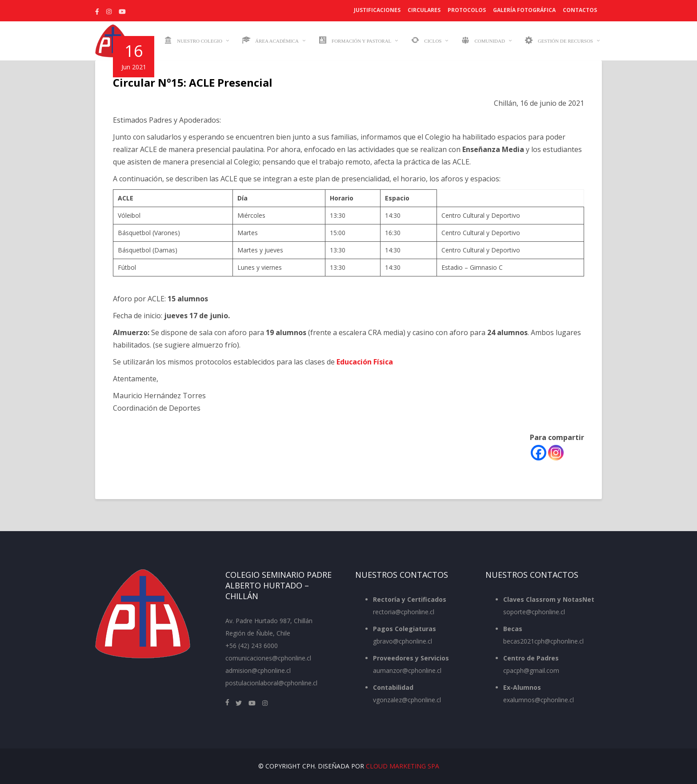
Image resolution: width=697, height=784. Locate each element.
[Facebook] (539, 453)
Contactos (580, 10)
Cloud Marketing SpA (403, 766)
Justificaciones (377, 10)
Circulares (424, 10)
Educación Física (365, 362)
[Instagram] (556, 453)
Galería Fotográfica (524, 10)
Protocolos (467, 10)
